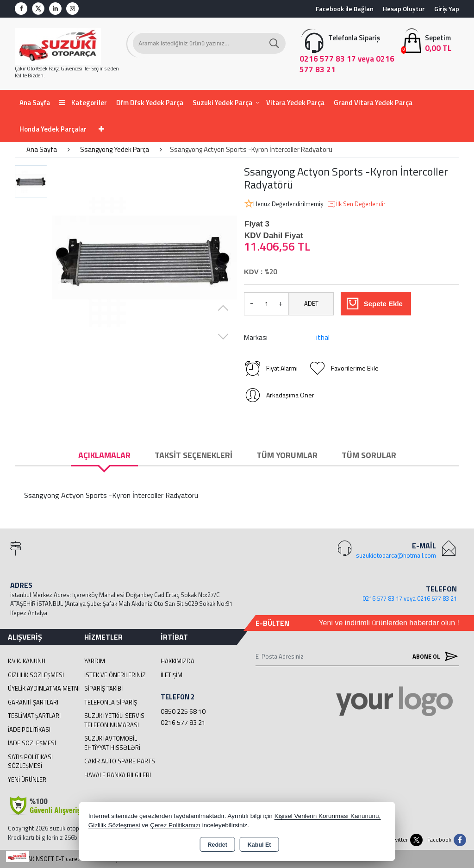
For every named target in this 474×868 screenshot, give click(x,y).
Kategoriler (83, 103)
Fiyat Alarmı (271, 368)
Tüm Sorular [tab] (369, 455)
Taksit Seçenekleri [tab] (193, 455)
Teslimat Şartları (34, 716)
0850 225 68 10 (183, 711)
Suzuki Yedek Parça (222, 103)
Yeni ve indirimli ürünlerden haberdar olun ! (389, 623)
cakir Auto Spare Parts (120, 761)
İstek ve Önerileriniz (115, 675)
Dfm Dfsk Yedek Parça (150, 103)
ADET (311, 303)
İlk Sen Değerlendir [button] (356, 204)
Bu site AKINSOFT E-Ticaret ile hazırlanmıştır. (66, 859)
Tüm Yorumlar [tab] (287, 455)
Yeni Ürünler (27, 780)
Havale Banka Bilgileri (118, 775)
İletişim (172, 675)
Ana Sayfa (35, 103)
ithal (323, 337)
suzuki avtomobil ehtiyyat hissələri (112, 743)
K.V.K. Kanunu (27, 661)
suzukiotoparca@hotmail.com (396, 555)
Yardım (95, 661)
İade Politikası (29, 730)
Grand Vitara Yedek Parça (373, 103)
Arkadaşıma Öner (279, 395)
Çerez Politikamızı (175, 825)
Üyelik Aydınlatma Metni (44, 688)
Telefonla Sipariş (111, 702)
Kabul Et (259, 845)
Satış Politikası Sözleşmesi (30, 761)
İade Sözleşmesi (32, 743)
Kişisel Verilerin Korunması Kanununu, (328, 816)
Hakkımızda (178, 661)
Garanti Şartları (33, 702)
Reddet (217, 845)
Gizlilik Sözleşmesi (36, 675)
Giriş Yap (447, 9)
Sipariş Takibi (103, 688)
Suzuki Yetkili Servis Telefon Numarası (114, 720)
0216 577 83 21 (183, 722)
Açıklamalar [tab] (104, 455)
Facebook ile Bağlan (345, 9)
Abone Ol (433, 656)
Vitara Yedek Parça (295, 103)
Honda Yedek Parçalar (53, 129)
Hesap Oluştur (404, 9)
